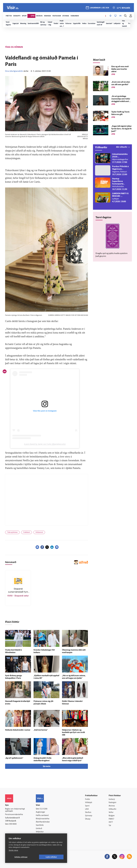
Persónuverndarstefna (14, 815)
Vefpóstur (40, 832)
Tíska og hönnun (12, 532)
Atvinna (112, 806)
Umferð (39, 829)
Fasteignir (113, 803)
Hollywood (39, 532)
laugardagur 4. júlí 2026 (99, 8)
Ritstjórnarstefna (43, 819)
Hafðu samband (42, 815)
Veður (111, 812)
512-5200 (43, 809)
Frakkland (27, 532)
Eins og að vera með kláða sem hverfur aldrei (120, 69)
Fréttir (88, 799)
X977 (111, 822)
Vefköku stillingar (21, 857)
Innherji (112, 799)
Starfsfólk (40, 825)
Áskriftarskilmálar (43, 822)
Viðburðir (113, 809)
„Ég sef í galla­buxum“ (14, 758)
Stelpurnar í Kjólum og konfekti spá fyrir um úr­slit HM (73, 733)
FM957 (111, 819)
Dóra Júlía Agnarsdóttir (14, 71)
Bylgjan (112, 816)
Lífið (87, 809)
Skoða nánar (13, 850)
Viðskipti (89, 803)
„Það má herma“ (41, 730)
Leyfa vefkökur (51, 857)
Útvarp (88, 819)
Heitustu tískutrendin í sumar (18, 730)
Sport (87, 806)
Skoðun (88, 812)
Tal (110, 826)
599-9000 (13, 824)
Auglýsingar (40, 812)
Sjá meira (47, 766)
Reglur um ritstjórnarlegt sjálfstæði (15, 810)
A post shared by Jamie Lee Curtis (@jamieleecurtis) (45, 444)
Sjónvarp (89, 816)
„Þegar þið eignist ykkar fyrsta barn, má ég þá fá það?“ (122, 129)
